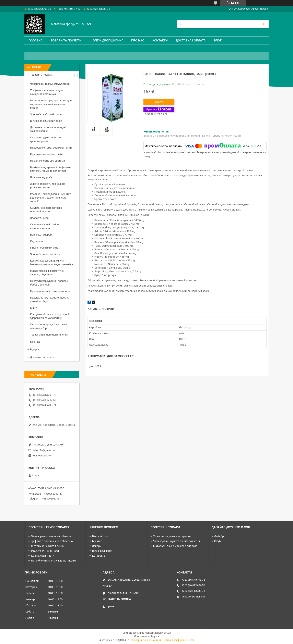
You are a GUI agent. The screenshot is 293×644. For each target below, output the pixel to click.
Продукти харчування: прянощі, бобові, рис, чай (49, 283)
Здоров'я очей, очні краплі (46, 114)
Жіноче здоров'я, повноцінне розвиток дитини (48, 186)
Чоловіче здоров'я (41, 177)
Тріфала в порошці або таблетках (52, 541)
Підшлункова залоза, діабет (47, 154)
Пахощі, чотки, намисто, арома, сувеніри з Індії (49, 299)
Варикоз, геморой (41, 235)
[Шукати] (265, 24)
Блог (218, 40)
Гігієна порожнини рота (44, 248)
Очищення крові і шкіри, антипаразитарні (45, 226)
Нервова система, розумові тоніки (51, 148)
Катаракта (99, 556)
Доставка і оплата (191, 40)
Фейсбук (219, 536)
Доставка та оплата (42, 357)
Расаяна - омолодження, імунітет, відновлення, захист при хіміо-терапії (51, 198)
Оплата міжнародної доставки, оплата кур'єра (49, 326)
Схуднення (37, 241)
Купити (159, 102)
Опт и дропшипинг (108, 40)
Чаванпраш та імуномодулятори (50, 84)
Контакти (160, 40)
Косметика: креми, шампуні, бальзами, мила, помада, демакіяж (52, 262)
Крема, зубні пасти (43, 556)
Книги (34, 308)
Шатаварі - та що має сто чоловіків (175, 546)
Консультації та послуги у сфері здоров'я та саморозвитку (49, 316)
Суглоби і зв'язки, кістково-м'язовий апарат (46, 210)
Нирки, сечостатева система (48, 161)
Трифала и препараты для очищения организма (46, 92)
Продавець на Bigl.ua (147, 636)
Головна (36, 40)
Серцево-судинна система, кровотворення (47, 139)
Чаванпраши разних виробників (51, 536)
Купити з (159, 109)
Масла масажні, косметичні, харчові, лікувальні (47, 273)
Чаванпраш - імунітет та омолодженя (177, 541)
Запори (97, 546)
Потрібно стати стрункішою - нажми (54, 561)
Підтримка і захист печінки (48, 546)
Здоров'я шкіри (39, 218)
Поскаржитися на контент (146, 640)
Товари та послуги (66, 40)
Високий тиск (101, 536)
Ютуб (217, 541)
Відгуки (34, 349)
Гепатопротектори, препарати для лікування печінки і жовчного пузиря (51, 104)
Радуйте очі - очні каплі (45, 551)
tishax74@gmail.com (45, 450)
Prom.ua (166, 633)
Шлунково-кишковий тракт (46, 121)
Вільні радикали (102, 551)
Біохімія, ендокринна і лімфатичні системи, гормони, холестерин (51, 169)
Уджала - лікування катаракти (172, 536)
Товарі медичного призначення (49, 335)
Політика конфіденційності (178, 640)
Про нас (138, 40)
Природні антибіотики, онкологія (50, 291)
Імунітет (97, 541)
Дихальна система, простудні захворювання (48, 129)
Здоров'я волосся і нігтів (45, 254)
